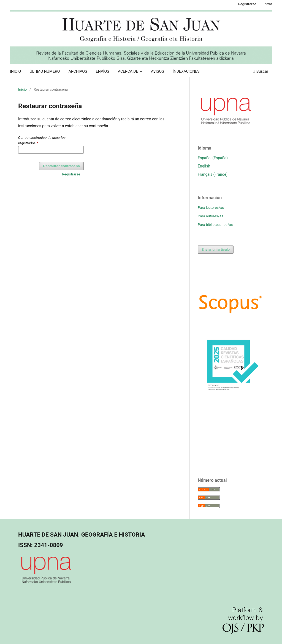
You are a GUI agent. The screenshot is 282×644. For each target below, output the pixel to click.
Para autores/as (211, 216)
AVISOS (158, 71)
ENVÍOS (103, 71)
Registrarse (247, 4)
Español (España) (213, 158)
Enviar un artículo (216, 249)
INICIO (15, 71)
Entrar (268, 4)
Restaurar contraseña (61, 166)
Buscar (261, 71)
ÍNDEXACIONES (186, 71)
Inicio (22, 89)
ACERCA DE (128, 71)
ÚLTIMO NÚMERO (45, 71)
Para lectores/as (211, 208)
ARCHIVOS (78, 71)
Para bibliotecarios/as (215, 225)
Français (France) (213, 174)
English (204, 166)
